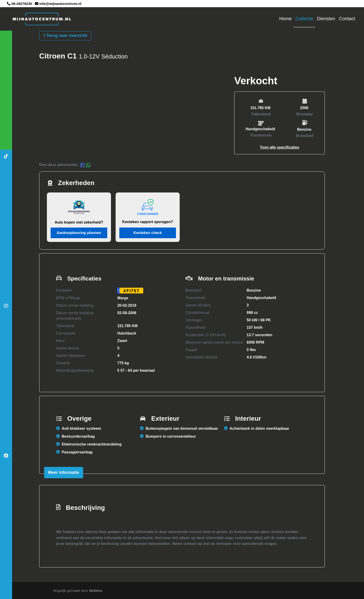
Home (285, 19)
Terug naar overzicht (65, 35)
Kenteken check (148, 233)
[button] (279, 147)
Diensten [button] (326, 19)
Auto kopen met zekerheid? (79, 222)
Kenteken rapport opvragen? (148, 222)
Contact (347, 19)
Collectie (304, 19)
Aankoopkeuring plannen (79, 233)
